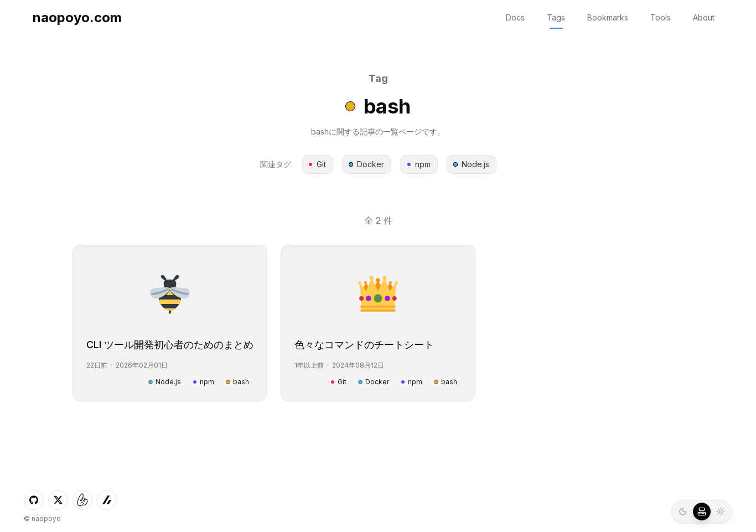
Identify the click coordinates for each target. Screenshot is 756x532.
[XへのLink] (58, 500)
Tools (661, 17)
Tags (556, 17)
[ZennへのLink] (107, 500)
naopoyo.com (77, 17)
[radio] (683, 512)
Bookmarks (608, 17)
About (704, 17)
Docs (515, 17)
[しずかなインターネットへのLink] (82, 500)
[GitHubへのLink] (34, 500)
